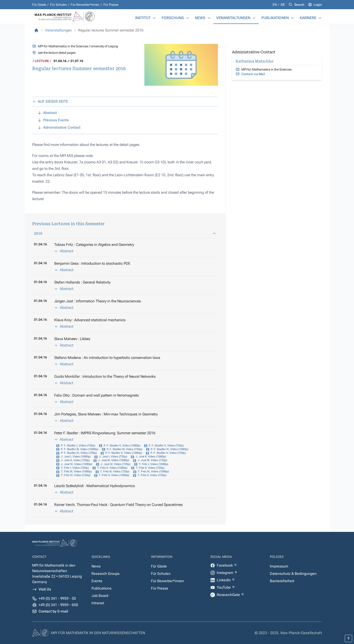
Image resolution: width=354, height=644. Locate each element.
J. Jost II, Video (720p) (75, 460)
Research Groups (106, 574)
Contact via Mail (253, 74)
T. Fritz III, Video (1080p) (76, 471)
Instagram (226, 573)
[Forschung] (188, 18)
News (200, 18)
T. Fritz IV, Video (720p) (76, 475)
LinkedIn (224, 580)
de (283, 5)
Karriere (308, 18)
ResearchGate (229, 595)
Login (318, 5)
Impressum (279, 566)
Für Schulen (59, 5)
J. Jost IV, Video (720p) (116, 464)
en (275, 5)
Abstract (64, 251)
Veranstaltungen (233, 18)
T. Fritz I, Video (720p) (75, 468)
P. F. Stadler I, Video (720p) (78, 445)
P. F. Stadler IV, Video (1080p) (170, 449)
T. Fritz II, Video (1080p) (112, 468)
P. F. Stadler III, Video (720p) (124, 449)
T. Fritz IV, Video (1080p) (153, 471)
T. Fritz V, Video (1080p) (114, 475)
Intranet (98, 603)
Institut (143, 18)
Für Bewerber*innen (85, 5)
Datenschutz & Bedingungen (293, 574)
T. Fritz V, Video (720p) (152, 475)
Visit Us (45, 589)
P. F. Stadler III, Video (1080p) (80, 449)
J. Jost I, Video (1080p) (76, 457)
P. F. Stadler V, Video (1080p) (124, 453)
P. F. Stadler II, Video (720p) (166, 445)
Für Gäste (39, 5)
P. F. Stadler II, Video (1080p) (122, 445)
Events (97, 581)
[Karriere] (320, 18)
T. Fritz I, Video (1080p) (154, 464)
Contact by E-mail (53, 611)
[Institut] (154, 18)
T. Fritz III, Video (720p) (115, 471)
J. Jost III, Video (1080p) (114, 460)
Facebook (225, 565)
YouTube (224, 587)
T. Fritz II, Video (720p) (150, 468)
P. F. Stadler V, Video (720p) (168, 453)
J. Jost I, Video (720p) (113, 457)
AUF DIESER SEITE (50, 101)
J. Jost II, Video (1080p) (151, 457)
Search (299, 5)
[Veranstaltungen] (254, 18)
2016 (125, 233)
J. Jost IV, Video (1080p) (77, 464)
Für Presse (111, 5)
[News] (209, 18)
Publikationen (275, 18)
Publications (101, 588)
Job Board (100, 596)
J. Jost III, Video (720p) (152, 460)
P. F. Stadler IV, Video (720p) (79, 453)
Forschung (173, 18)
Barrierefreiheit (282, 581)
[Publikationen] (292, 18)
